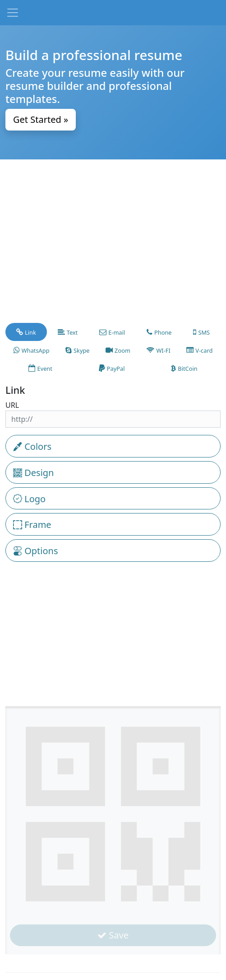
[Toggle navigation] (13, 13)
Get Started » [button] (41, 119)
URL (12, 405)
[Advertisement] (113, 245)
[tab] (26, 332)
